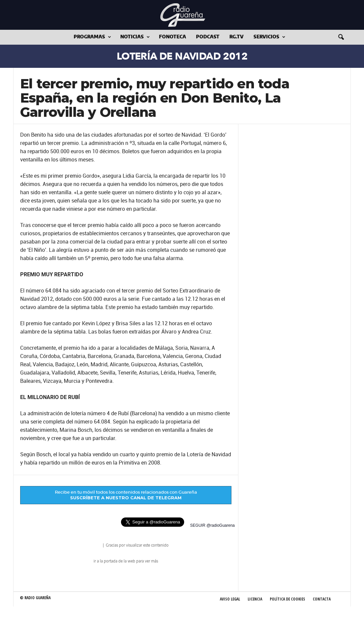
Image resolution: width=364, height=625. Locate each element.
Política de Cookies (287, 599)
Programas (92, 37)
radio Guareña (93, 546)
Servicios (269, 37)
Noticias (135, 37)
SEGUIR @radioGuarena (212, 525)
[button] (341, 37)
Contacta (322, 599)
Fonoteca (173, 37)
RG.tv (237, 37)
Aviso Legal (230, 599)
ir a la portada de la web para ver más (126, 561)
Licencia (255, 599)
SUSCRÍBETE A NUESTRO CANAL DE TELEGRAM (126, 498)
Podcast (208, 37)
